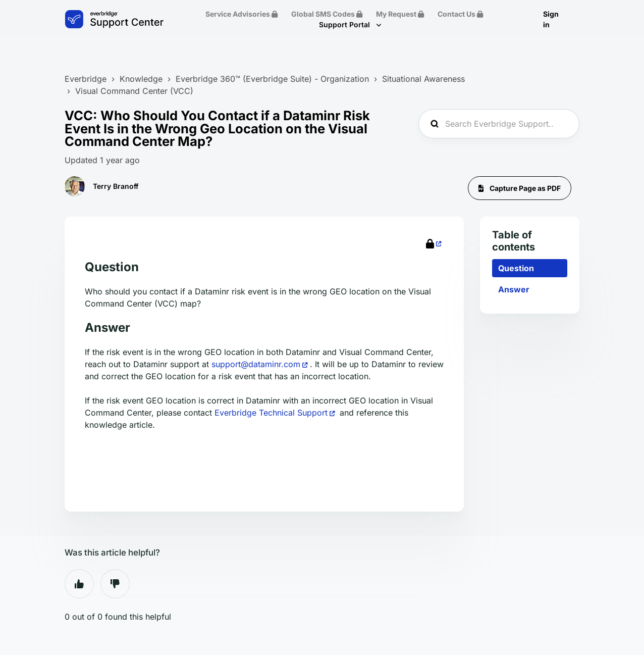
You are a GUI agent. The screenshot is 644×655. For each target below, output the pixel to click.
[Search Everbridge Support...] (499, 124)
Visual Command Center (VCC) (134, 91)
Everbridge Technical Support (271, 413)
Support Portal (345, 24)
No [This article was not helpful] (115, 584)
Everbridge (86, 79)
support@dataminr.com (256, 364)
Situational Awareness (423, 79)
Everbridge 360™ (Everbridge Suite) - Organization (272, 79)
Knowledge (141, 79)
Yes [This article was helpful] (79, 584)
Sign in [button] (551, 19)
